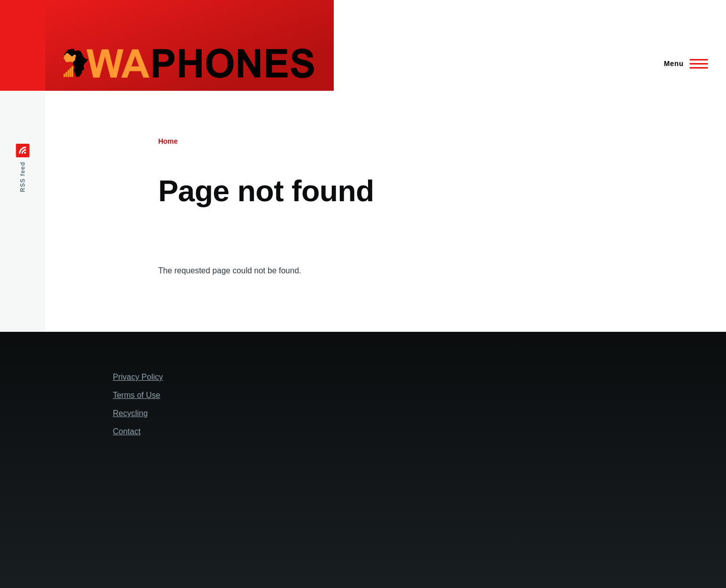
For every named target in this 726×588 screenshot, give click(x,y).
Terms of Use (137, 395)
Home (168, 141)
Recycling (130, 413)
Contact (127, 431)
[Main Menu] (683, 64)
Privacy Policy (138, 377)
